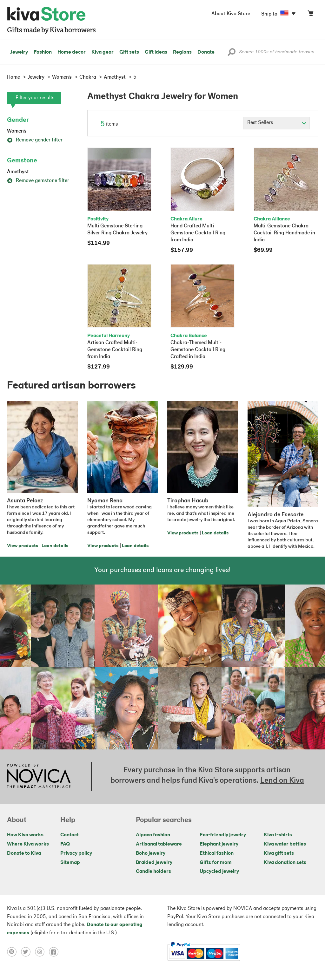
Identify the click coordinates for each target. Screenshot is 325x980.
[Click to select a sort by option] (276, 123)
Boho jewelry (151, 853)
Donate (206, 52)
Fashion (43, 52)
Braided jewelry (154, 863)
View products (23, 546)
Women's (17, 131)
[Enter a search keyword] (270, 52)
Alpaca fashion (153, 835)
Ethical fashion (217, 853)
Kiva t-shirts (278, 835)
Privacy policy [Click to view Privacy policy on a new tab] (76, 853)
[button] (232, 54)
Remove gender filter (35, 140)
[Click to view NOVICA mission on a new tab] (39, 777)
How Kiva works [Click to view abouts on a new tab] (25, 835)
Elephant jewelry (219, 844)
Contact (70, 835)
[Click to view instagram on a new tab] (42, 951)
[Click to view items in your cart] (310, 15)
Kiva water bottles (285, 844)
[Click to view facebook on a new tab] (55, 951)
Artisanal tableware (159, 844)
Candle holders (153, 872)
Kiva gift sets (279, 853)
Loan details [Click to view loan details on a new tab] (55, 546)
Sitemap (70, 863)
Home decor (72, 52)
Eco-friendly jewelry (223, 835)
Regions (182, 52)
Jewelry (19, 52)
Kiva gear (103, 52)
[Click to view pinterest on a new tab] (14, 951)
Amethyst (18, 172)
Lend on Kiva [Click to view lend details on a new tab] (282, 781)
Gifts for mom (216, 863)
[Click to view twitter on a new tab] (28, 951)
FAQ (65, 844)
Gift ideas (156, 52)
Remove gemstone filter (38, 181)
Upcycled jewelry (219, 872)
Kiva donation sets (285, 863)
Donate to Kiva (24, 853)
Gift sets (129, 52)
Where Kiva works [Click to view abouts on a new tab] (28, 844)
